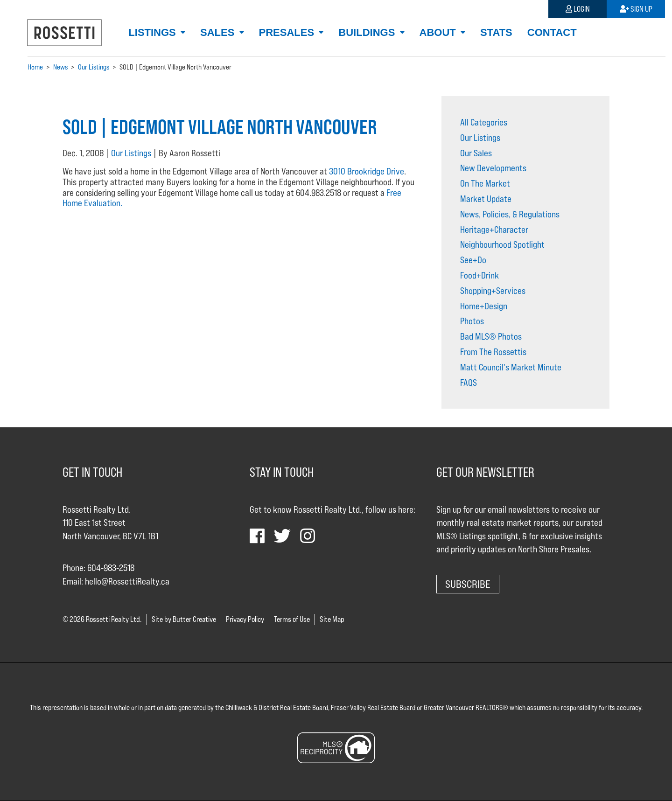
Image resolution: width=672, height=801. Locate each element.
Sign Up (636, 9)
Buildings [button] (368, 32)
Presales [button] (288, 32)
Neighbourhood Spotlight (502, 244)
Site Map (332, 619)
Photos (472, 321)
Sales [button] (219, 32)
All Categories (484, 122)
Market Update (486, 199)
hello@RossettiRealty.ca (127, 581)
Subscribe (468, 584)
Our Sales (476, 153)
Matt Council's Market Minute (511, 367)
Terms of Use (292, 619)
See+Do (473, 260)
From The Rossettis (493, 352)
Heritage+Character (494, 230)
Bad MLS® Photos (491, 336)
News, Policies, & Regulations (510, 214)
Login (578, 9)
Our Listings (131, 153)
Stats (496, 32)
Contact (552, 32)
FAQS (469, 383)
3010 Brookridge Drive (367, 171)
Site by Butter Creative (184, 619)
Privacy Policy (245, 619)
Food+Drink (479, 275)
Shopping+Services (493, 291)
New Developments (493, 168)
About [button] (439, 32)
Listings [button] (154, 32)
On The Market (485, 183)
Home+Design (484, 306)
